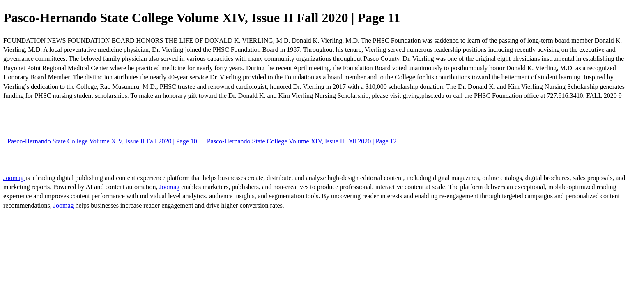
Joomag (14, 178)
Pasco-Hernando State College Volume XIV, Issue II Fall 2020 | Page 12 (302, 141)
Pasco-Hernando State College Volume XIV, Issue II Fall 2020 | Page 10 (102, 141)
